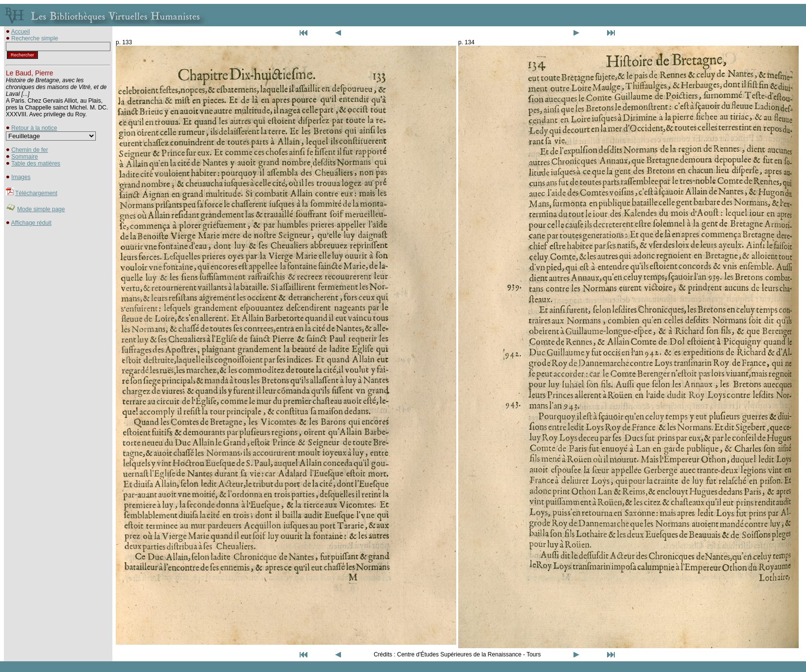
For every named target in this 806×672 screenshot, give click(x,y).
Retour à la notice (34, 128)
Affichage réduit (31, 223)
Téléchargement (36, 193)
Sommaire (25, 157)
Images (21, 177)
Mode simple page (41, 209)
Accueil (21, 32)
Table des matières (36, 163)
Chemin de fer (29, 150)
